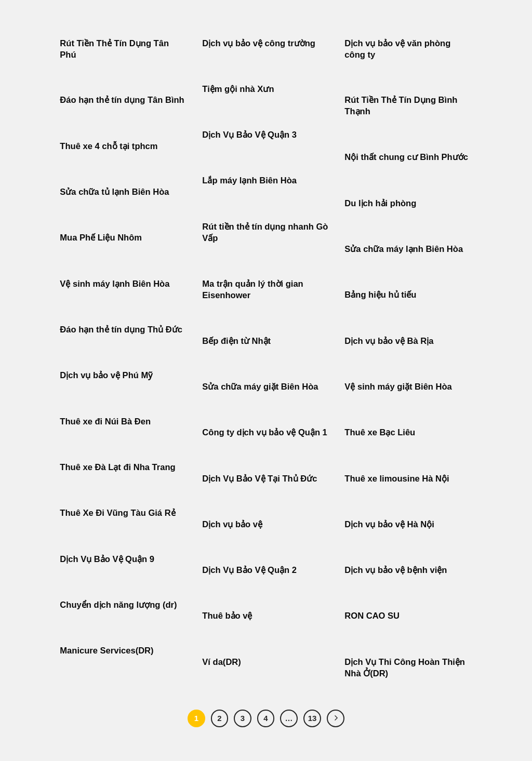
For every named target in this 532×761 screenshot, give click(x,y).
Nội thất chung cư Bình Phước (406, 157)
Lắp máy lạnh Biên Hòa (249, 181)
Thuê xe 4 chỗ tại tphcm (109, 146)
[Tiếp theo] (336, 718)
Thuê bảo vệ (227, 616)
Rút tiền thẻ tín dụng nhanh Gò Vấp (265, 232)
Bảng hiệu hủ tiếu (380, 295)
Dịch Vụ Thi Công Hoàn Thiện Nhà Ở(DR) (405, 668)
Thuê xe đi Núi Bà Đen (105, 422)
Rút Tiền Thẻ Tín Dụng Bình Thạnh (401, 106)
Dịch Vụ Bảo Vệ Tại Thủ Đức (260, 479)
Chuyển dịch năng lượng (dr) (118, 605)
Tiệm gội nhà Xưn (238, 89)
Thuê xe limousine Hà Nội (397, 479)
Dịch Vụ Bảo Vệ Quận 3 (249, 135)
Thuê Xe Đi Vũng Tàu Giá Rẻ (117, 513)
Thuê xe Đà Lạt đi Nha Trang (117, 467)
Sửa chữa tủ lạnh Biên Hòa (114, 192)
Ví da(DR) (221, 662)
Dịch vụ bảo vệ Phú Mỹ (106, 375)
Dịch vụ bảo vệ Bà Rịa (389, 341)
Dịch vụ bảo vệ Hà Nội (389, 524)
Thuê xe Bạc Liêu (380, 432)
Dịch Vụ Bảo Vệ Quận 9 (107, 559)
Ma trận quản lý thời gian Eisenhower (252, 290)
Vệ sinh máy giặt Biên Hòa (399, 387)
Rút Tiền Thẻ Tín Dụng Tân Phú (114, 49)
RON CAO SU (372, 616)
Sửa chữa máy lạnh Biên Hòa (404, 249)
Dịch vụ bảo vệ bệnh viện (396, 570)
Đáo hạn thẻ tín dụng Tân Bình (122, 100)
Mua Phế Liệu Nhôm (101, 238)
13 (312, 718)
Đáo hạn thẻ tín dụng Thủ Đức (121, 330)
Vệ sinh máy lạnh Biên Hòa (115, 284)
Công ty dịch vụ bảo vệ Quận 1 (265, 432)
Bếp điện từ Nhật (236, 341)
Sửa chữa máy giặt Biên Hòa (261, 387)
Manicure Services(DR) (107, 651)
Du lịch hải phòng (380, 203)
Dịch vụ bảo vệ (232, 524)
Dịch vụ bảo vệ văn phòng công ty (397, 49)
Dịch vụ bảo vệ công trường (259, 43)
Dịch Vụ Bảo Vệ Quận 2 (249, 570)
